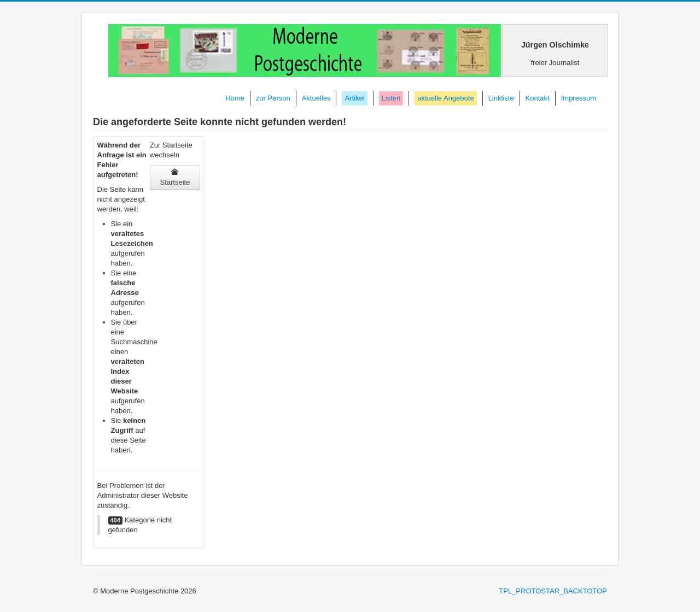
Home (235, 98)
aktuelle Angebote (445, 98)
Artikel (354, 98)
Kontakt (538, 98)
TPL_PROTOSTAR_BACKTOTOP (553, 591)
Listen (391, 98)
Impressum (579, 98)
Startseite (175, 177)
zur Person (273, 98)
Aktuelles (316, 98)
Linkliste (501, 98)
